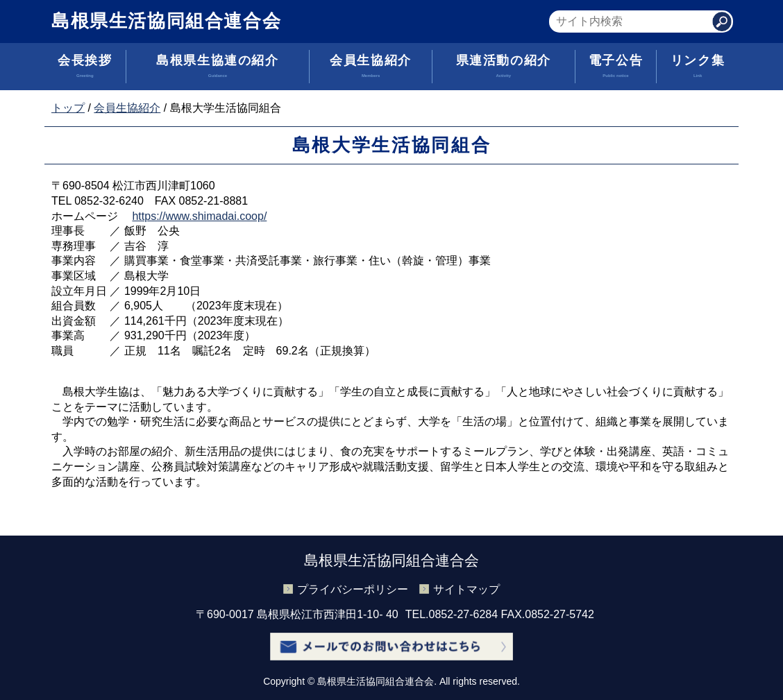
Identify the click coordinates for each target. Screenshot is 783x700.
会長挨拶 (85, 68)
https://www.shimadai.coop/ (199, 216)
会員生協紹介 (370, 68)
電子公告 (616, 68)
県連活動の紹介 (504, 68)
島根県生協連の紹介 (218, 68)
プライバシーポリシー (353, 589)
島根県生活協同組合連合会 (166, 21)
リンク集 (698, 68)
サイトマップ (466, 589)
